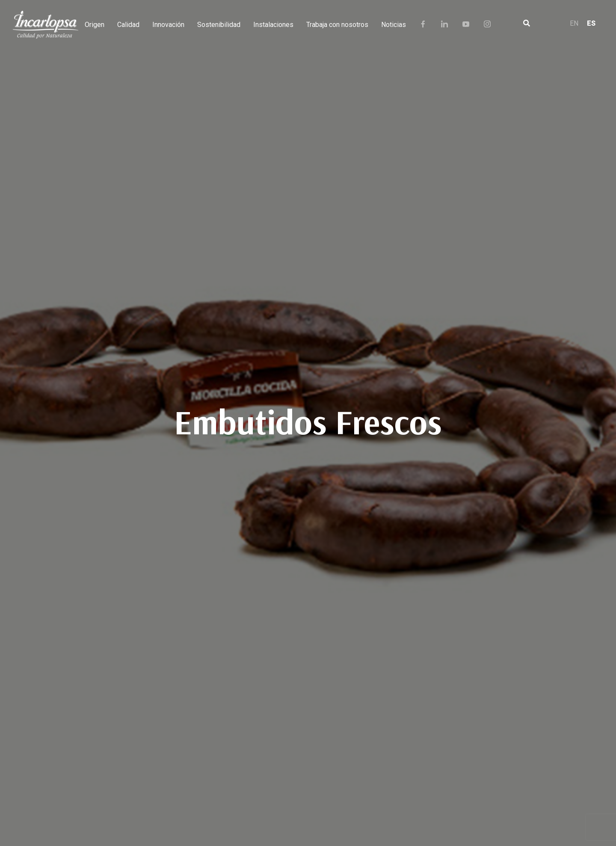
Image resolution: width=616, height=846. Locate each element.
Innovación (168, 25)
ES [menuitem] (591, 23)
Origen (95, 25)
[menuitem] (574, 25)
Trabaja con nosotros (337, 25)
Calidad (128, 25)
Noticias (394, 25)
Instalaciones (273, 25)
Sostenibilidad (219, 25)
